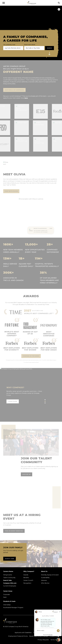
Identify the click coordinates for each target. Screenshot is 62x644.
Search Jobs (10, 559)
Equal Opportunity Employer (39, 636)
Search (49, 48)
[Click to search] (59, 3)
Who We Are (45, 583)
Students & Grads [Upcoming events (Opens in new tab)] (9, 601)
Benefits (26, 578)
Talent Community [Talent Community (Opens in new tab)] (9, 578)
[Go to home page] (32, 3)
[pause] (59, 9)
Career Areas (8, 591)
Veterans (44, 580)
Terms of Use (55, 640)
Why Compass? (29, 571)
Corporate (6, 595)
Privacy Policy (54, 636)
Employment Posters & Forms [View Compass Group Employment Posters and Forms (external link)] (18, 636)
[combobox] (34, 48)
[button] (49, 54)
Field (5, 597)
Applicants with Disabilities (23, 633)
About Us (44, 571)
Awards (26, 575)
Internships (7, 605)
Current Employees (10, 586)
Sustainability (45, 578)
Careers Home (8, 571)
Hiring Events (8, 575)
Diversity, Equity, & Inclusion (50, 575)
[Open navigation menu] (4, 3)
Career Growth (28, 580)
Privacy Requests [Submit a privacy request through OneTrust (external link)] (43, 640)
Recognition (27, 583)
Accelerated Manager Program (13, 608)
